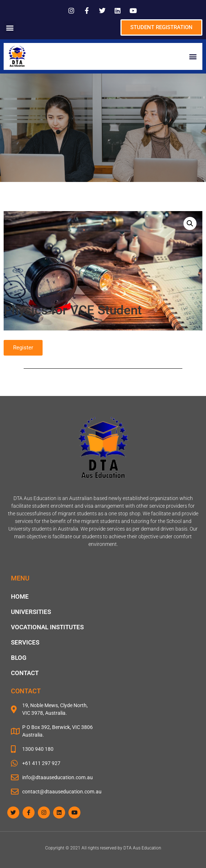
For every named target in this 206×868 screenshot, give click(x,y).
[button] (10, 27)
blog (19, 658)
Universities (31, 612)
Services (25, 642)
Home (20, 596)
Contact (25, 673)
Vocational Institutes (47, 627)
